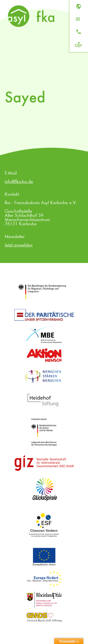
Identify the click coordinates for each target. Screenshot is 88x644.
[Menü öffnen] (78, 19)
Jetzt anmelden (19, 245)
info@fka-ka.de (19, 182)
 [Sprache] (79, 6)
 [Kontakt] (79, 32)
